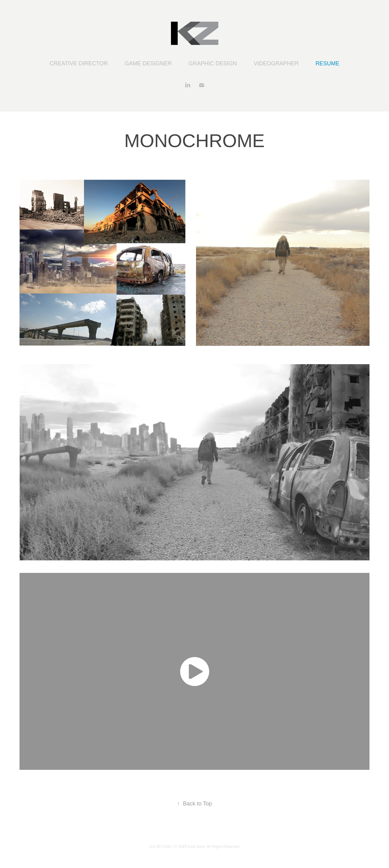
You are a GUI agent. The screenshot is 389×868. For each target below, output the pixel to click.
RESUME (328, 63)
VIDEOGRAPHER (276, 63)
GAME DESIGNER (148, 63)
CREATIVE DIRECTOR (79, 63)
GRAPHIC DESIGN (213, 63)
